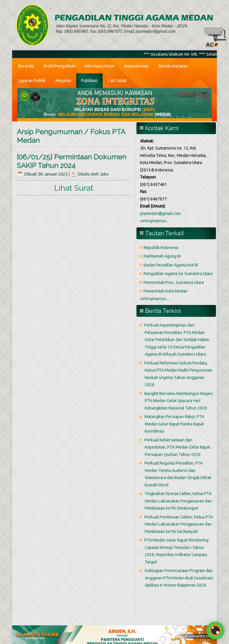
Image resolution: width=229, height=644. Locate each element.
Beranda (26, 66)
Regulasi (63, 81)
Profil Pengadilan (59, 66)
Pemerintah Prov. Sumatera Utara (174, 282)
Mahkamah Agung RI (162, 256)
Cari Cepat (117, 81)
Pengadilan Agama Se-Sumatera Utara (178, 274)
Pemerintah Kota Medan (166, 291)
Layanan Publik (32, 81)
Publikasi (89, 81)
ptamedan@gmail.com (160, 213)
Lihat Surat (74, 188)
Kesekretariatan (174, 66)
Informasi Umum (100, 66)
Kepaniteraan (137, 66)
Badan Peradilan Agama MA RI (171, 265)
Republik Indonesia (161, 248)
